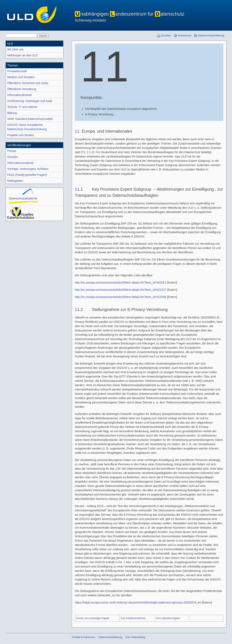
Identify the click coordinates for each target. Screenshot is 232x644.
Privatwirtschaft (17, 71)
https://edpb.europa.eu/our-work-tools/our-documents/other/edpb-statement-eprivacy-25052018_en (138, 602)
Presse (12, 151)
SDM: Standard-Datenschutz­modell (30, 119)
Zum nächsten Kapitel (168, 618)
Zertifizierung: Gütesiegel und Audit (30, 101)
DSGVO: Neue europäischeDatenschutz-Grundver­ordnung (27, 127)
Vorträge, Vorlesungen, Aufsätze (28, 169)
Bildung (12, 113)
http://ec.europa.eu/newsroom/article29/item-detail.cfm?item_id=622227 (121, 290)
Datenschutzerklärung (211, 35)
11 (77, 131)
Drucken (166, 35)
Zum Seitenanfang (135, 637)
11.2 (79, 309)
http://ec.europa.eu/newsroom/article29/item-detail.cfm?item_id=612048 (121, 297)
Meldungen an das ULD (22, 55)
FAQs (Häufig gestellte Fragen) (27, 175)
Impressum (184, 35)
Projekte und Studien (21, 135)
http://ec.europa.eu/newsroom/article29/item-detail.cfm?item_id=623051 (121, 283)
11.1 (79, 189)
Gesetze (13, 157)
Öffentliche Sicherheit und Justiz (28, 83)
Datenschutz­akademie (23, 196)
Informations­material (20, 163)
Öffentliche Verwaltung (22, 89)
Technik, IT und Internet (22, 107)
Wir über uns (15, 49)
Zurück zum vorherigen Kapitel (93, 618)
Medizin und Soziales (21, 77)
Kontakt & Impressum (84, 637)
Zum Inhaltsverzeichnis (133, 618)
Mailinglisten (15, 181)
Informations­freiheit (19, 95)
